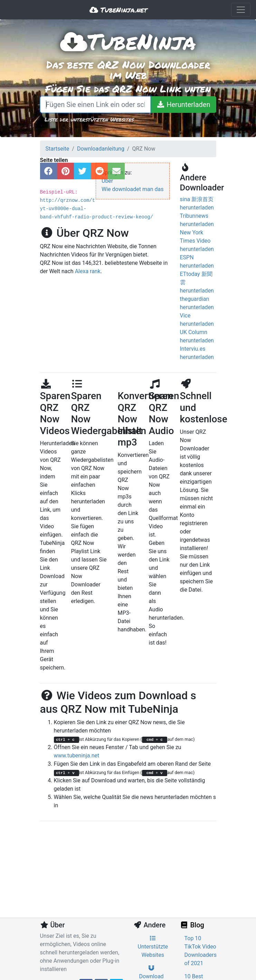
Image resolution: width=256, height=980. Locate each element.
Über (107, 181)
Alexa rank (88, 271)
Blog (192, 925)
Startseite (58, 149)
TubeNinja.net (118, 10)
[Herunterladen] (183, 105)
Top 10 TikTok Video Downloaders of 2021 (201, 951)
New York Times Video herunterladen (197, 241)
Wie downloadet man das (133, 189)
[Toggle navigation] (241, 10)
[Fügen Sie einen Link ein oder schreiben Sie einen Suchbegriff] (96, 105)
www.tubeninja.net (77, 756)
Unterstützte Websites (153, 947)
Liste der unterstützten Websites (89, 119)
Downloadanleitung (101, 149)
